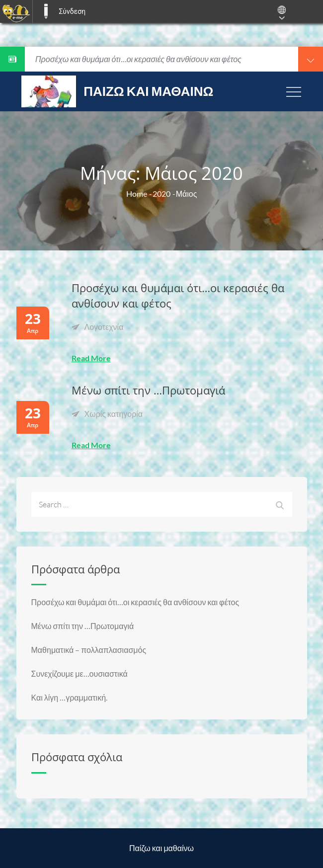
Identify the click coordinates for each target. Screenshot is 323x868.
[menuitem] (16, 11)
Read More (91, 358)
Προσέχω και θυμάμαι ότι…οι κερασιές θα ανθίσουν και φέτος (135, 602)
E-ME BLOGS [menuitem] (46, 11)
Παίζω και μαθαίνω (148, 91)
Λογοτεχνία (104, 327)
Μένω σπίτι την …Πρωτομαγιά (148, 390)
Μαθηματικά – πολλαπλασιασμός (89, 650)
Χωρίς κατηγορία (114, 414)
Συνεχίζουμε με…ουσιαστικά (80, 673)
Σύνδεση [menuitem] (72, 11)
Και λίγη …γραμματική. (70, 697)
